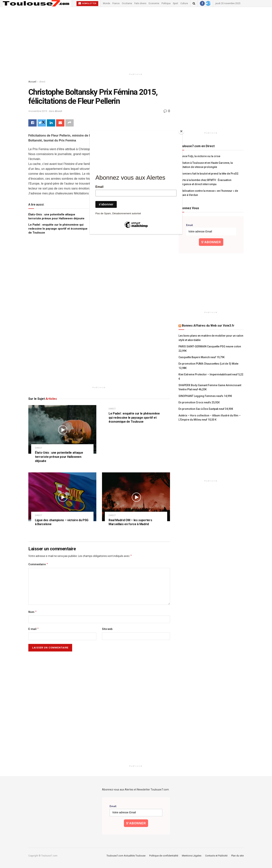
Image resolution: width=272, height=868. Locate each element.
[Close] (181, 131)
